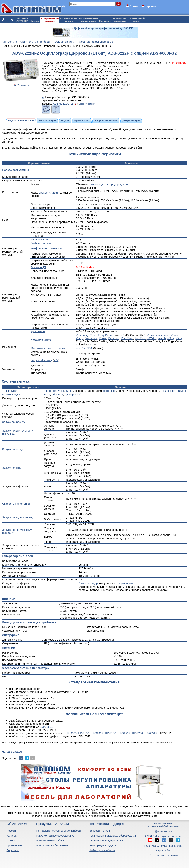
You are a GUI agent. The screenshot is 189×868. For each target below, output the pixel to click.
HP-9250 (137, 733)
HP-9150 (110, 733)
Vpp (79, 335)
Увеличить (23, 85)
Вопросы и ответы (100, 831)
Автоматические (41, 340)
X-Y (56, 360)
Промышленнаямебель (69, 20)
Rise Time (127, 338)
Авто (47, 394)
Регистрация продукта (103, 845)
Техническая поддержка (108, 824)
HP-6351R (151, 733)
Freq (101, 335)
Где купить (105, 21)
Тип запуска (10, 391)
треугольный (125, 583)
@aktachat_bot (163, 831)
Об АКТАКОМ (17, 824)
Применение (14, 845)
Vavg (86, 335)
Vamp (80, 338)
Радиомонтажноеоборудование (88, 20)
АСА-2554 (46, 727)
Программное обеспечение (52, 845)
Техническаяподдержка (120, 20)
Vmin (159, 335)
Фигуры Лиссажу (41, 360)
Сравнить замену (87, 104)
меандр (93, 583)
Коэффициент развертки (47, 248)
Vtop (166, 335)
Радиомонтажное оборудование (55, 836)
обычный (57, 394)
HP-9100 (84, 733)
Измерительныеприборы (50, 20)
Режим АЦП (38, 267)
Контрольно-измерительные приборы (59, 831)
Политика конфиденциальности (163, 846)
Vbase (175, 335)
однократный (73, 394)
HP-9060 (71, 733)
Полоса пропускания (16, 170)
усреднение (122, 184)
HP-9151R (124, 733)
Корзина (150, 6)
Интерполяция (40, 239)
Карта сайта (163, 850)
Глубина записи (41, 243)
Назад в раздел (12, 752)
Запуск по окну (12, 468)
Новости (35, 21)
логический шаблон (173, 391)
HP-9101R (97, 733)
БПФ (90, 348)
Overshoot (91, 338)
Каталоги (12, 836)
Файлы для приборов (102, 850)
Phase (103, 338)
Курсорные (38, 331)
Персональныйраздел (136, 20)
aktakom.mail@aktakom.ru (163, 826)
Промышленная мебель (50, 840)
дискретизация (48, 193)
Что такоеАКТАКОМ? (23, 20)
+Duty (171, 338)
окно (113, 391)
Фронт (48, 391)
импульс (59, 391)
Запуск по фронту (14, 422)
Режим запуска (12, 394)
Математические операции (48, 348)
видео (69, 391)
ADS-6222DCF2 (63, 104)
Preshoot (114, 338)
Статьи (11, 840)
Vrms (93, 335)
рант (106, 391)
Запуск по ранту (12, 449)
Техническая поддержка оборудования (113, 836)
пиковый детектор (101, 184)
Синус (83, 583)
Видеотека (13, 850)
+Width (152, 338)
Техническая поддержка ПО (106, 840)
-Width (162, 338)
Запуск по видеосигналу (18, 517)
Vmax (150, 335)
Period (109, 335)
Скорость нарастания (16, 504)
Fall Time (140, 338)
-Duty (179, 338)
